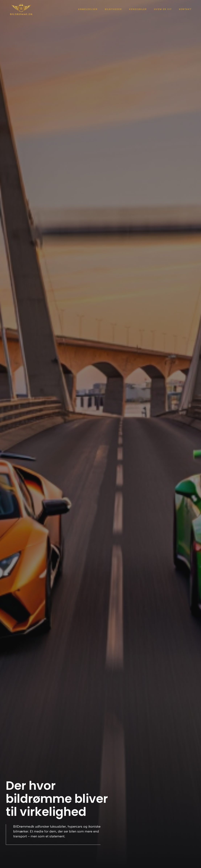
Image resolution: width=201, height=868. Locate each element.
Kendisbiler (138, 9)
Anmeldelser (88, 9)
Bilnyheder (113, 9)
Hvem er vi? (163, 9)
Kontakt (185, 9)
